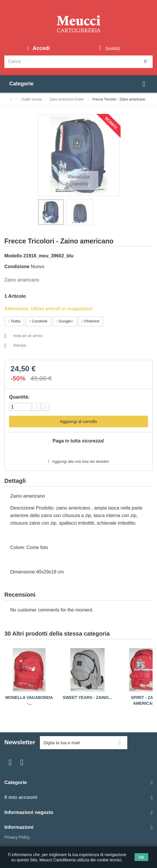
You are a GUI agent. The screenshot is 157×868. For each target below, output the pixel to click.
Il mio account (21, 797)
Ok (141, 857)
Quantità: (19, 397)
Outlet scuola (31, 99)
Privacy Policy (17, 837)
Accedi (40, 48)
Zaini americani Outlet (67, 99)
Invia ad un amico (28, 336)
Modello (13, 256)
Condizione (17, 267)
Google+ (65, 321)
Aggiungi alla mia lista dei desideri (80, 461)
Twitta (14, 321)
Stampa (20, 345)
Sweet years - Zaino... (87, 697)
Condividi (38, 321)
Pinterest (91, 321)
